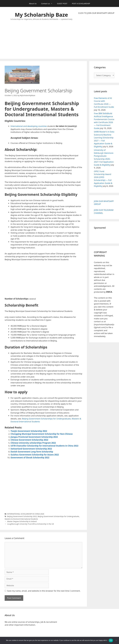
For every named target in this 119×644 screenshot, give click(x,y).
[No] (116, 640)
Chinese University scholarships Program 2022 (33, 443)
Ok (111, 640)
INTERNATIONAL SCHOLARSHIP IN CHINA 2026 (26, 514)
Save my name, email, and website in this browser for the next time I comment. (44, 591)
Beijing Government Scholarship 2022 (22, 516)
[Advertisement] (96, 37)
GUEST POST (62, 3)
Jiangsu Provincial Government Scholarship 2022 (34, 437)
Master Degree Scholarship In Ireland (22, 521)
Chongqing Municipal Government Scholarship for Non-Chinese (42, 434)
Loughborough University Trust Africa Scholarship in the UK (31, 524)
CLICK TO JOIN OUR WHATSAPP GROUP (96, 13)
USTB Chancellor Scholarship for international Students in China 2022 (44, 446)
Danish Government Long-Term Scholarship (32, 452)
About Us (33, 3)
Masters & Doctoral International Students (21, 519)
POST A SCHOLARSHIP (81, 3)
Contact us (48, 3)
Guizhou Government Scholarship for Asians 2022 (35, 455)
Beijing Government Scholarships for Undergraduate (58, 516)
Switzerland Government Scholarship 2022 (31, 449)
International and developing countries (29, 126)
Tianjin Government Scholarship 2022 (29, 431)
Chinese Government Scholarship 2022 (29, 440)
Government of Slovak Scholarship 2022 (30, 458)
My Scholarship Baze (41, 15)
